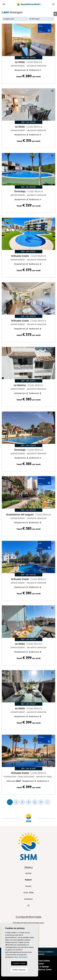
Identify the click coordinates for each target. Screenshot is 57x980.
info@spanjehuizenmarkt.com (28, 923)
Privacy (41, 952)
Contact (29, 899)
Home (29, 873)
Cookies (49, 952)
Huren (29, 886)
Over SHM (29, 893)
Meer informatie (21, 957)
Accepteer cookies (19, 963)
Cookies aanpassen (19, 970)
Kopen (28, 880)
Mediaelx (40, 954)
